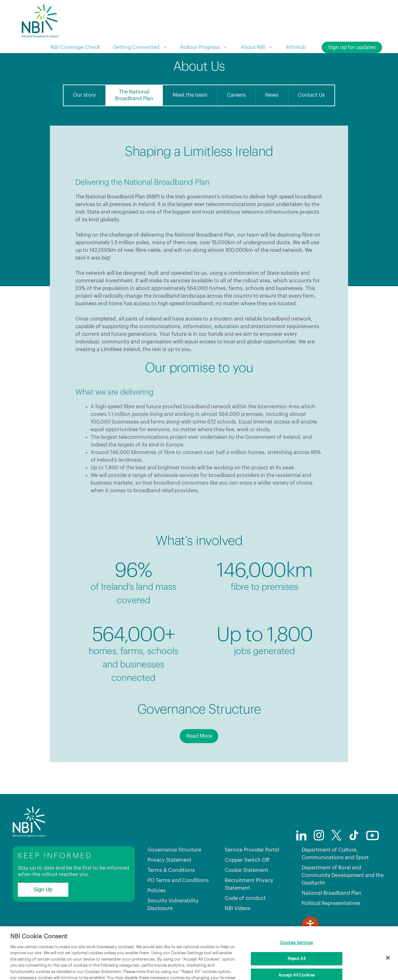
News (272, 95)
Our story (84, 95)
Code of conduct (245, 898)
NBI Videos (238, 908)
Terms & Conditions (171, 870)
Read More (199, 736)
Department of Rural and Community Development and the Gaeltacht (343, 875)
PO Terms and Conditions (178, 880)
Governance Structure (174, 850)
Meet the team (190, 95)
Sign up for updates (352, 47)
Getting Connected (143, 47)
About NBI (260, 47)
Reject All (297, 968)
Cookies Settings (296, 952)
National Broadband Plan (332, 893)
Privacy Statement (169, 860)
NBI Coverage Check (75, 47)
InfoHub (296, 47)
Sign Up (43, 890)
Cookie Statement (247, 870)
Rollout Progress (207, 47)
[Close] (388, 967)
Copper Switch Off (247, 860)
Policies (157, 891)
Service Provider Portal (252, 850)
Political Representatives (331, 903)
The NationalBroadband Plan (134, 95)
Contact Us (311, 95)
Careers (236, 95)
